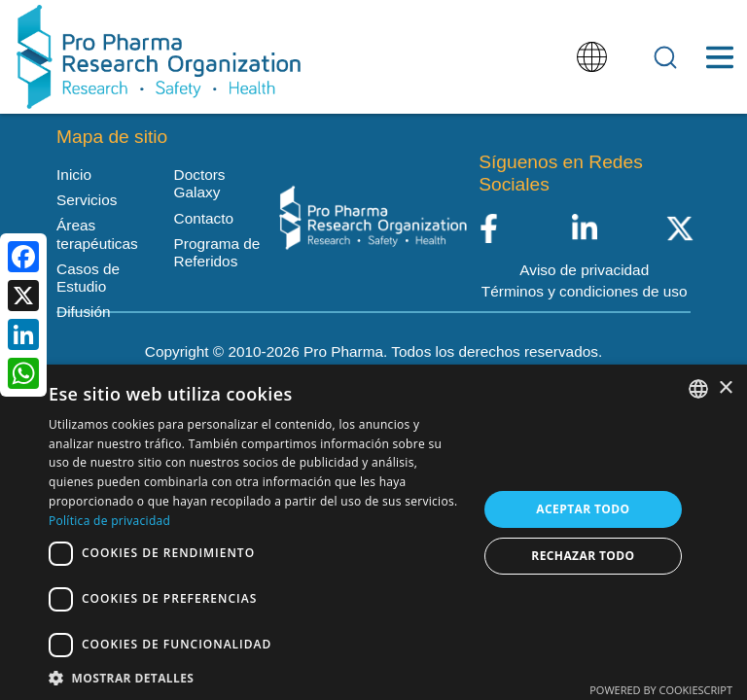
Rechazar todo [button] (583, 556)
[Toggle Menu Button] (719, 57)
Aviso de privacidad (584, 270)
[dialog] (373, 532)
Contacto (204, 218)
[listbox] (698, 389)
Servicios (87, 200)
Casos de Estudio (88, 278)
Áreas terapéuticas (97, 234)
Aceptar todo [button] (583, 509)
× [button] (725, 388)
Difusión (84, 312)
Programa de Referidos (217, 252)
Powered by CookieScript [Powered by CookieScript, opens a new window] (661, 690)
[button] (257, 677)
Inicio (74, 175)
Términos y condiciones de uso (585, 291)
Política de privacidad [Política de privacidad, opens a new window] (109, 521)
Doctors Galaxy (200, 183)
